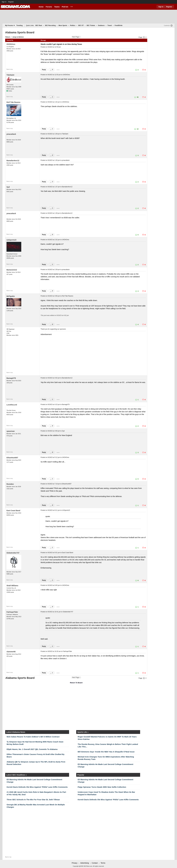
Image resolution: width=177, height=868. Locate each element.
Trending (19, 25)
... (72, 6)
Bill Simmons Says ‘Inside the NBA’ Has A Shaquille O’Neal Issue (106, 752)
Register (11, 2)
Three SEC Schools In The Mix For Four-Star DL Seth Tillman (33, 800)
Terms (103, 863)
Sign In (4, 2)
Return (8, 37)
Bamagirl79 (11, 378)
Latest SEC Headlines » (17, 775)
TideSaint (10, 75)
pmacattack (11, 134)
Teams (57, 7)
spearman (11, 431)
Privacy (74, 863)
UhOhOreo (11, 44)
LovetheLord (12, 405)
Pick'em (65, 7)
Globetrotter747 (13, 553)
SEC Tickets (91, 25)
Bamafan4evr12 (13, 161)
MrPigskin (11, 296)
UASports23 (11, 240)
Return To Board (76, 683)
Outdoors (101, 25)
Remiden (10, 484)
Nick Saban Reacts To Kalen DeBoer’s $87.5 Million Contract (33, 737)
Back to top (10, 69)
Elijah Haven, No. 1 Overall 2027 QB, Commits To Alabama (32, 749)
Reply (44, 70)
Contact (95, 863)
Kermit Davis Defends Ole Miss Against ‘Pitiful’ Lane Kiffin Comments (37, 787)
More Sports (63, 25)
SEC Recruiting (50, 25)
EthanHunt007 (12, 458)
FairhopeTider (12, 612)
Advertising (85, 863)
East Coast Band (13, 511)
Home (41, 7)
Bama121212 (12, 270)
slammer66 (11, 652)
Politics (73, 25)
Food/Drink (118, 25)
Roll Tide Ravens (13, 102)
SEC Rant (39, 25)
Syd (8, 187)
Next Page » (76, 37)
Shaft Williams (12, 586)
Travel (110, 25)
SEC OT (81, 25)
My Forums (10, 25)
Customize (167, 26)
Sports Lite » (83, 732)
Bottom (21, 37)
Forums (49, 7)
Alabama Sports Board (20, 32)
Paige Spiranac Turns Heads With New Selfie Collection (102, 787)
